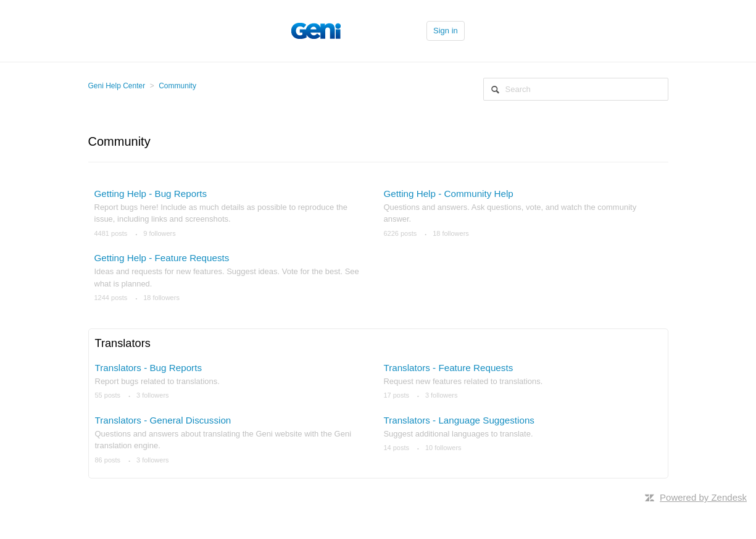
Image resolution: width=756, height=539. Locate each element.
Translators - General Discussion (163, 420)
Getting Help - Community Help (448, 194)
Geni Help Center (117, 86)
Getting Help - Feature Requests (162, 258)
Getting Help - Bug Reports (151, 194)
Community (177, 86)
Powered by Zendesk (703, 497)
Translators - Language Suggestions (459, 420)
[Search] (576, 89)
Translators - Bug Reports (149, 368)
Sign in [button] (446, 31)
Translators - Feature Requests (448, 368)
